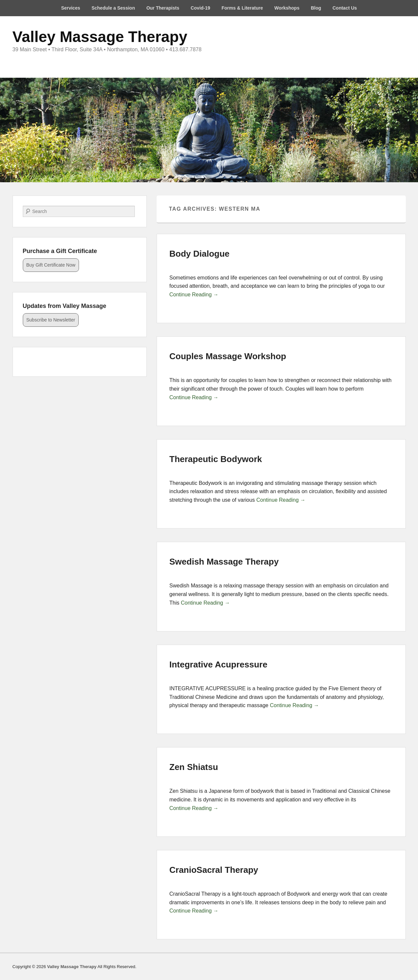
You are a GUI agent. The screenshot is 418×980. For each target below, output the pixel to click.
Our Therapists (163, 8)
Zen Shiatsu (194, 767)
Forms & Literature (242, 8)
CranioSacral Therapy (214, 870)
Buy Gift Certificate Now (51, 265)
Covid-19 (200, 8)
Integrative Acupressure (219, 664)
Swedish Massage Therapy (224, 562)
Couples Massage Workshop (228, 356)
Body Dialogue (200, 254)
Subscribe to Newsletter (51, 320)
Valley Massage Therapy (100, 37)
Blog (316, 8)
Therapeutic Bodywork (216, 459)
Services (71, 8)
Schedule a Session (113, 8)
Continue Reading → (194, 295)
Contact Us (345, 8)
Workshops (287, 8)
